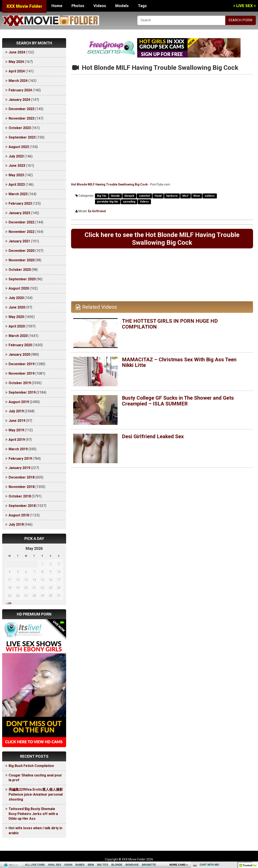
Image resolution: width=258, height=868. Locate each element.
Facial (158, 196)
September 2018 (22, 506)
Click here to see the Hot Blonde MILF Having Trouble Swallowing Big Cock (162, 239)
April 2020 (17, 326)
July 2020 (16, 298)
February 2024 (20, 90)
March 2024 (18, 81)
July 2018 (16, 524)
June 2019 (17, 421)
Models (122, 6)
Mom (197, 196)
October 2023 (20, 128)
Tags (142, 6)
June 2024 (17, 52)
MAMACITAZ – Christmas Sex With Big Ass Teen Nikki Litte (179, 363)
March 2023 (18, 194)
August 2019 (19, 402)
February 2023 (20, 203)
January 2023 (19, 213)
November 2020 (22, 260)
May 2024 (16, 62)
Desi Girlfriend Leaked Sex (153, 437)
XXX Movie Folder (24, 6)
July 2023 (16, 156)
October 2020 (20, 270)
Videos (100, 6)
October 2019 (20, 383)
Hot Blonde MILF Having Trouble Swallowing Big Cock (109, 184)
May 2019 (16, 430)
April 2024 (17, 71)
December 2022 (22, 222)
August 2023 (19, 147)
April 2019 (17, 440)
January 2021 (19, 241)
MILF (186, 196)
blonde (115, 196)
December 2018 (22, 477)
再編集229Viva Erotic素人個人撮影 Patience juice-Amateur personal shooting (37, 794)
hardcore (172, 196)
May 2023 (16, 175)
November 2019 (22, 373)
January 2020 (19, 355)
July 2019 (16, 411)
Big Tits (102, 196)
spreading (129, 202)
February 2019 (20, 459)
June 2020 (17, 307)
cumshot (144, 196)
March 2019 (18, 449)
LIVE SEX (245, 6)
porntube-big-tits (108, 202)
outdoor (210, 196)
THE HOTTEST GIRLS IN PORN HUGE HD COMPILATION (170, 324)
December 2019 (22, 364)
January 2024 (19, 100)
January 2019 (19, 468)
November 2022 (22, 232)
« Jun (9, 603)
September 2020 (22, 279)
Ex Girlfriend (97, 211)
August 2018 (19, 515)
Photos (78, 6)
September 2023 (22, 137)
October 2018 (20, 496)
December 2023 (22, 109)
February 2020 (20, 345)
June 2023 (17, 166)
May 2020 (16, 317)
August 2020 (19, 288)
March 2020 (18, 336)
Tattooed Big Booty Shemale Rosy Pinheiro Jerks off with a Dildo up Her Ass (33, 814)
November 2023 (22, 118)
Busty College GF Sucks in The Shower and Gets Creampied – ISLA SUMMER (178, 401)
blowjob (129, 196)
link (254, 801)
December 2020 (22, 251)
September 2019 (22, 392)
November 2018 (22, 487)
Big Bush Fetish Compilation (31, 766)
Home (57, 6)
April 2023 (17, 185)
